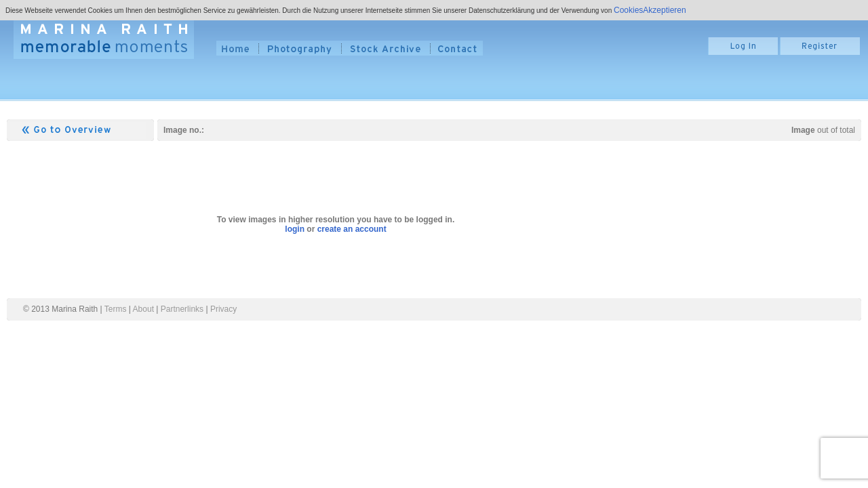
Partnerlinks (182, 309)
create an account (352, 229)
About (143, 309)
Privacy (223, 309)
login (295, 229)
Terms (116, 309)
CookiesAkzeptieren (650, 10)
